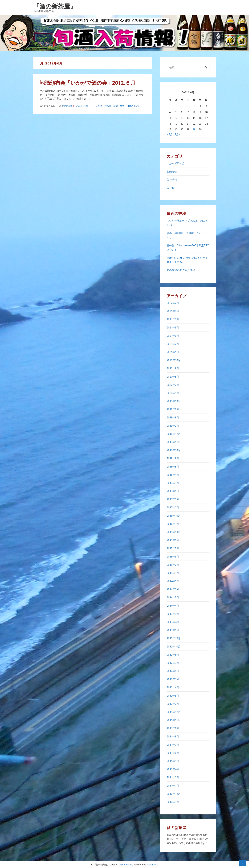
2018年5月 (173, 467)
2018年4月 (173, 475)
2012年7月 (173, 663)
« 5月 (170, 134)
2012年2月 (173, 704)
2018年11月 (174, 442)
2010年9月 (173, 802)
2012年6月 (173, 671)
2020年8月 (173, 368)
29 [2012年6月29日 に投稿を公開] (194, 129)
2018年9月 (173, 458)
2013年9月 (173, 614)
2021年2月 (173, 344)
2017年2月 (173, 507)
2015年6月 (173, 540)
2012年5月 (173, 679)
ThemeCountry (125, 865)
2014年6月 (173, 589)
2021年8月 (173, 311)
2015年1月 (173, 573)
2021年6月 (173, 319)
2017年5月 (173, 499)
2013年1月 (173, 630)
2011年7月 (173, 745)
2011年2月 (173, 777)
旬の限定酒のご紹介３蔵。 (182, 270)
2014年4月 (173, 606)
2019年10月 (174, 401)
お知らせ (172, 171)
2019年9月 (173, 409)
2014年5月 (173, 597)
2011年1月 (173, 786)
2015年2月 (173, 565)
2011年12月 (174, 712)
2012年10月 (174, 647)
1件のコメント (135, 106)
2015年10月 (174, 532)
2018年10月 (174, 450)
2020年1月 (173, 393)
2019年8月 (173, 417)
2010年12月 (174, 794)
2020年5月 (173, 377)
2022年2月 (173, 303)
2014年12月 (174, 581)
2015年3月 (173, 557)
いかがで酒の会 (84, 106)
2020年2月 (173, 385)
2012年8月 (173, 655)
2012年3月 (173, 696)
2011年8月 (173, 736)
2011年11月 (174, 720)
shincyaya (67, 106)
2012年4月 (173, 687)
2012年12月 (174, 638)
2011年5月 (173, 761)
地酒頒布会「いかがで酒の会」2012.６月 (88, 83)
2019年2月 (173, 426)
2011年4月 (173, 769)
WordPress (152, 865)
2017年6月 (173, 491)
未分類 (171, 188)
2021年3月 (173, 336)
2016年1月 (173, 524)
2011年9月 (173, 728)
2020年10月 (174, 360)
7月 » (178, 134)
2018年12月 (174, 434)
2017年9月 (173, 483)
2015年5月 (173, 548)
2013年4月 (173, 622)
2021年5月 (173, 328)
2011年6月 (173, 753)
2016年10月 (174, 516)
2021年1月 (173, 352)
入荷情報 (172, 180)
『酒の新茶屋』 (55, 6)
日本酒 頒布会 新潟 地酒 (110, 106)
